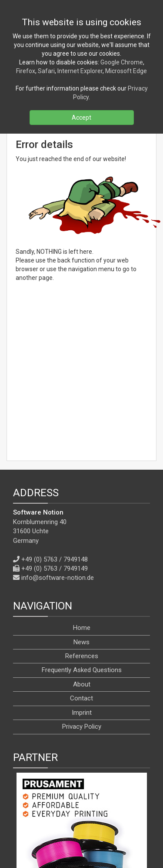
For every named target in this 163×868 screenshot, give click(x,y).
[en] (90, 841)
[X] (70, 821)
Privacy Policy (82, 624)
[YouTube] (91, 821)
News (81, 540)
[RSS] (31, 821)
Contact (81, 596)
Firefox (26, 71)
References (82, 554)
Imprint (82, 610)
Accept (81, 118)
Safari (46, 71)
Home (82, 525)
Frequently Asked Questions (82, 568)
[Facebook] (50, 821)
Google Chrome (122, 62)
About (82, 582)
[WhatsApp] (132, 821)
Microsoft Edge (126, 71)
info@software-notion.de (58, 475)
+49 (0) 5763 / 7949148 (55, 457)
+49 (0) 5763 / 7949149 (55, 466)
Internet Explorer (80, 71)
